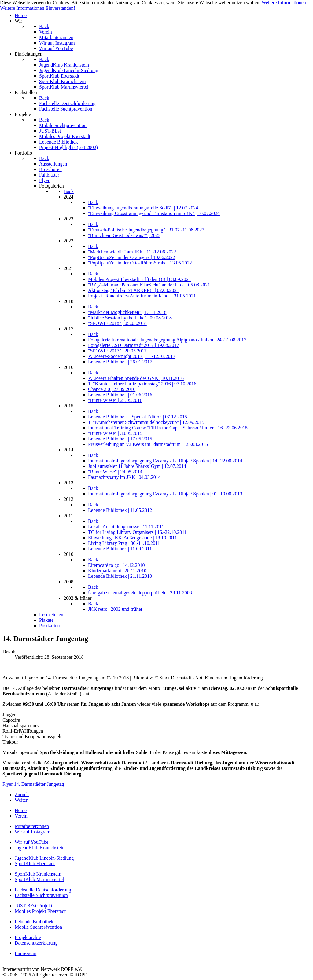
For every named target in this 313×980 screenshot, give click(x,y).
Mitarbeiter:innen (32, 826)
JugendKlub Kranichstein (40, 848)
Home (21, 810)
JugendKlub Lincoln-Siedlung (44, 858)
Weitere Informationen (284, 3)
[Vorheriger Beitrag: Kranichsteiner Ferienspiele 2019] (22, 794)
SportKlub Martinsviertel (39, 879)
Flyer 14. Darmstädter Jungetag (33, 784)
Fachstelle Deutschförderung (43, 890)
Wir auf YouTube (31, 842)
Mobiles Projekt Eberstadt (40, 911)
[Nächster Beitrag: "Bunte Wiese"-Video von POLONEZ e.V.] (21, 800)
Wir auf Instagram (33, 832)
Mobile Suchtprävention (38, 927)
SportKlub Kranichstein (38, 874)
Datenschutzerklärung (36, 943)
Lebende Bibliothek (34, 922)
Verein (21, 816)
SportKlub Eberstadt (35, 863)
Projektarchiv (28, 937)
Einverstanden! (60, 8)
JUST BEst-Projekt (33, 906)
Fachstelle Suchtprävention (41, 895)
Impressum (26, 953)
